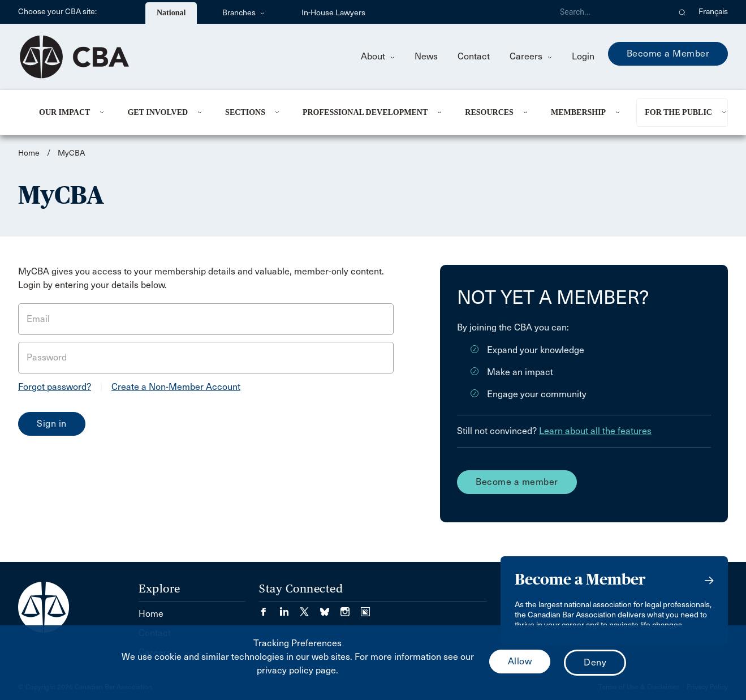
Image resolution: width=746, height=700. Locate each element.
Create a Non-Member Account (176, 387)
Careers (531, 56)
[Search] (610, 12)
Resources (489, 112)
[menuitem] (69, 113)
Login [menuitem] (583, 56)
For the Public (678, 112)
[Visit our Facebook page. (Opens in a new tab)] (269, 608)
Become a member (517, 482)
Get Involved (158, 112)
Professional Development (365, 112)
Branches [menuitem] (243, 13)
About (378, 56)
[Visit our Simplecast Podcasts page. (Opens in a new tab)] (365, 608)
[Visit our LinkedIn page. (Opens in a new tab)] (290, 608)
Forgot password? (55, 387)
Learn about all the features (595, 431)
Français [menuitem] (713, 12)
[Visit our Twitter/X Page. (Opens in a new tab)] (310, 608)
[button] (682, 12)
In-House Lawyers (333, 13)
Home (29, 153)
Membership (578, 112)
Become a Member (668, 53)
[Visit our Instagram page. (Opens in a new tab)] (351, 608)
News (426, 56)
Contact (474, 56)
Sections (245, 112)
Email (38, 319)
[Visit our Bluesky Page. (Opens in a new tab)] (330, 608)
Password (47, 357)
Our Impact (64, 112)
